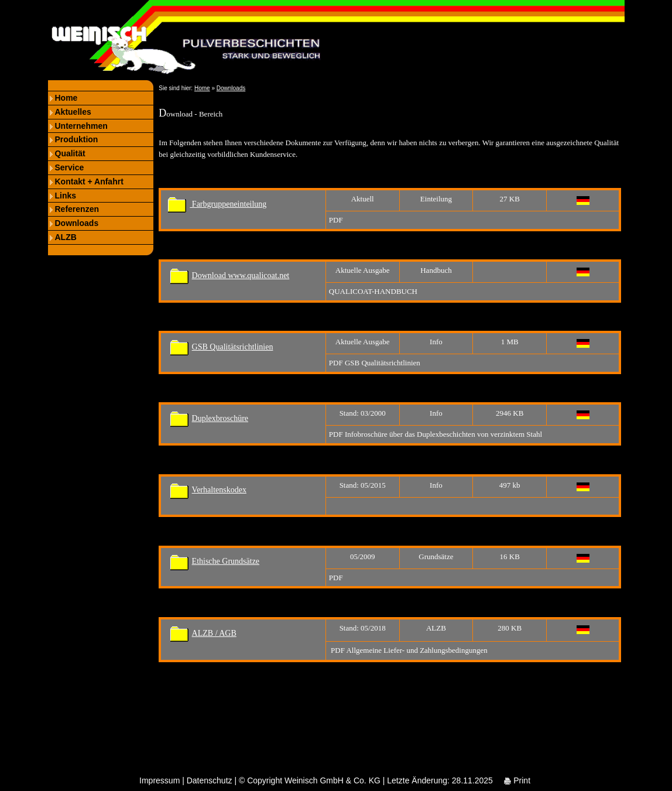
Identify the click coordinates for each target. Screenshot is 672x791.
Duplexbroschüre (220, 418)
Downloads (77, 223)
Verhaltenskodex (219, 490)
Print (517, 780)
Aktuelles (73, 112)
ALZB (66, 237)
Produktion (77, 139)
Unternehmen (81, 126)
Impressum (160, 780)
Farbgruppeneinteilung (217, 204)
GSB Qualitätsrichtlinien (233, 347)
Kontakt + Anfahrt (89, 182)
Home (66, 98)
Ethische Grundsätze (226, 561)
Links (66, 196)
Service (70, 167)
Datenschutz (210, 780)
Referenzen (77, 209)
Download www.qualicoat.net (241, 275)
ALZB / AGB (214, 633)
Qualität (70, 153)
